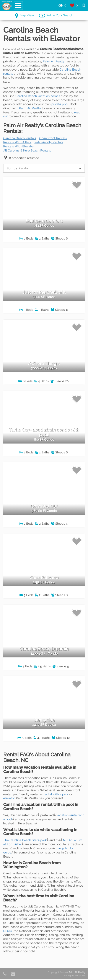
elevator (9, 798)
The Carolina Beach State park (25, 840)
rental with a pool (56, 794)
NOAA (8, 931)
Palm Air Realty (54, 61)
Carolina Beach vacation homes (38, 96)
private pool (60, 104)
